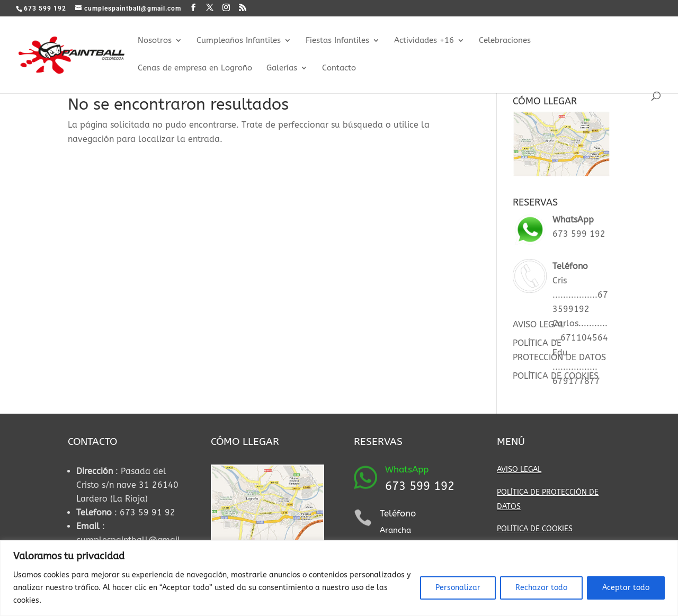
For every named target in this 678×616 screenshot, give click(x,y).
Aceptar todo (626, 588)
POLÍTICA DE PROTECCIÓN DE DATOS (548, 499)
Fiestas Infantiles (337, 41)
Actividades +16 (424, 41)
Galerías (282, 68)
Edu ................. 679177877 (576, 367)
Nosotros (155, 41)
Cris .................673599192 (580, 295)
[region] (339, 578)
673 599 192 (579, 234)
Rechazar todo (541, 588)
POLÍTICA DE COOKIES (556, 376)
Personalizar (458, 588)
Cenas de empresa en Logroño (195, 68)
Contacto (339, 68)
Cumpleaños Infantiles (239, 41)
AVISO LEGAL (538, 324)
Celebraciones (505, 41)
